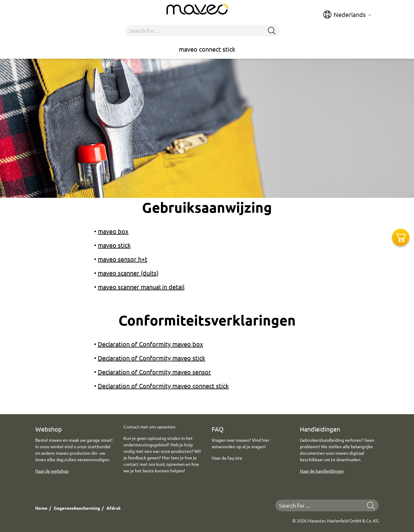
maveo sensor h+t (123, 259)
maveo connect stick (207, 49)
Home (41, 508)
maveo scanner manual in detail (141, 287)
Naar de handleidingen (322, 471)
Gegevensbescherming (77, 508)
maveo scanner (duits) (128, 273)
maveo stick (114, 245)
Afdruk (114, 508)
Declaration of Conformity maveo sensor (154, 372)
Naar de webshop (52, 471)
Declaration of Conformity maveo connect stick (163, 386)
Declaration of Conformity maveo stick (151, 358)
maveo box (113, 231)
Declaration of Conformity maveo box (150, 344)
